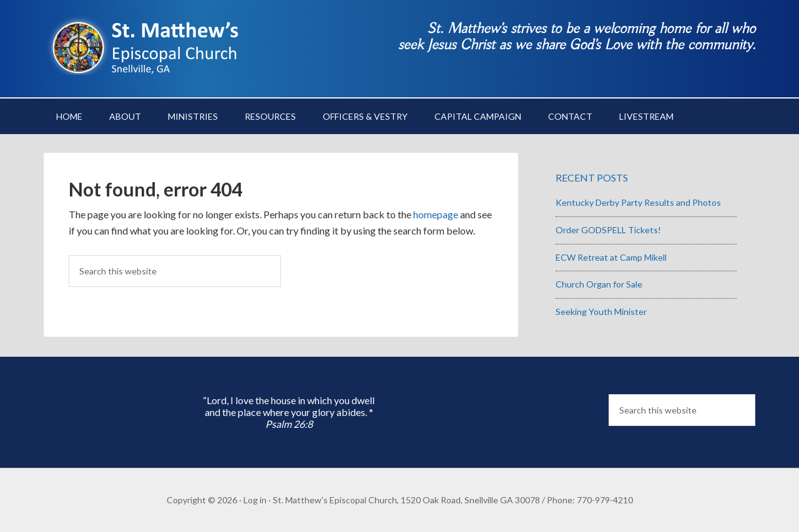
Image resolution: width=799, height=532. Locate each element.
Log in (255, 500)
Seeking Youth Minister (601, 312)
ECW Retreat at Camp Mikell (611, 257)
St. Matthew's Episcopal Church (150, 44)
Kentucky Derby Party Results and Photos (638, 202)
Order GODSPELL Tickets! (608, 230)
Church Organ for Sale (599, 284)
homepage (436, 214)
